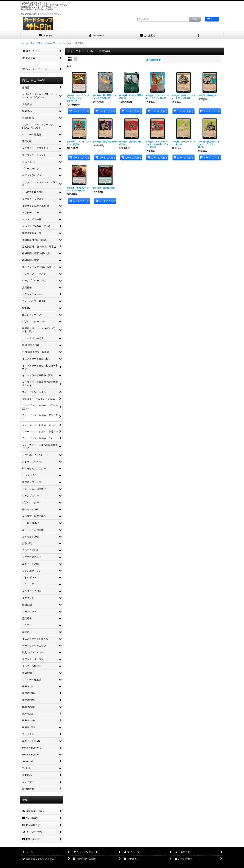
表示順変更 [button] (153, 60)
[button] (198, 36)
